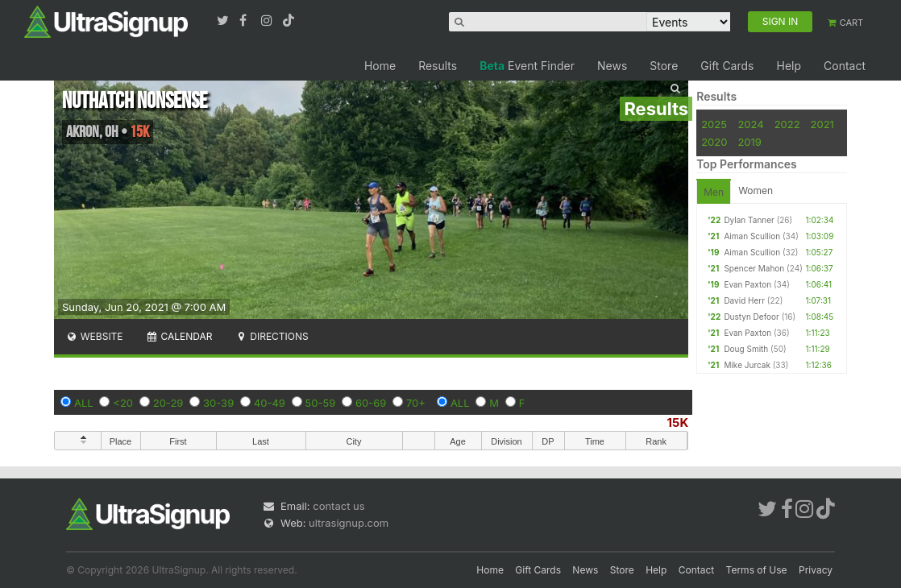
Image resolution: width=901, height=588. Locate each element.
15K (678, 422)
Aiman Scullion (752, 236)
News (612, 66)
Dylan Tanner (749, 220)
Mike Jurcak (747, 365)
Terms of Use (757, 570)
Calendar (179, 336)
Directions (271, 336)
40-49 (270, 403)
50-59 (321, 403)
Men (714, 192)
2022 (787, 124)
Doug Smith (746, 349)
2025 (714, 124)
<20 (123, 403)
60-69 (371, 403)
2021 (822, 124)
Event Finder (527, 66)
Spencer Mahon (754, 268)
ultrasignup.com (349, 523)
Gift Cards (727, 66)
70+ (416, 403)
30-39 (218, 403)
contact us (338, 506)
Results (438, 66)
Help (789, 66)
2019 (749, 142)
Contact (845, 66)
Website (94, 336)
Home (380, 66)
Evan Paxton (747, 284)
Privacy (816, 570)
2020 (714, 142)
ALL (84, 403)
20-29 (168, 403)
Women (756, 190)
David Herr (744, 300)
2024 (750, 124)
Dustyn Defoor (751, 317)
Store (664, 66)
